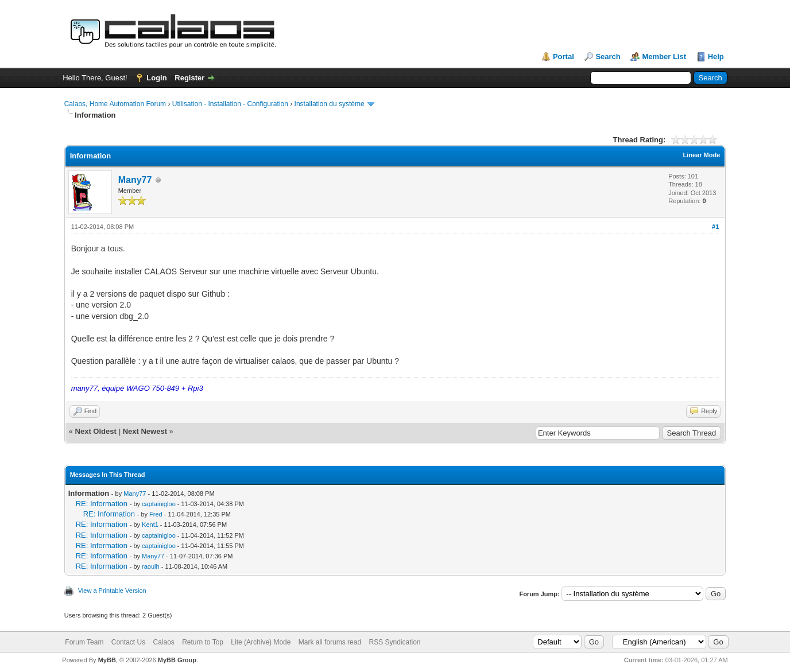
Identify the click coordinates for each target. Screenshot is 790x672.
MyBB (107, 660)
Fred (156, 514)
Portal (564, 57)
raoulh (151, 566)
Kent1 (150, 525)
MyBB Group (177, 660)
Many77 (135, 180)
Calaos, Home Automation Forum (115, 104)
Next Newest (145, 431)
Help (716, 57)
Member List (664, 57)
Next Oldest (96, 431)
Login (156, 78)
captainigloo (159, 504)
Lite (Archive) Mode (261, 642)
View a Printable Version (112, 591)
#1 (715, 227)
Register (189, 78)
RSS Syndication (394, 642)
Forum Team (84, 642)
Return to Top (203, 642)
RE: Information (102, 504)
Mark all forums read (330, 642)
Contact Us (128, 642)
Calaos (163, 642)
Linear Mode (702, 155)
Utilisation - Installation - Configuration (230, 104)
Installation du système (330, 104)
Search (608, 57)
